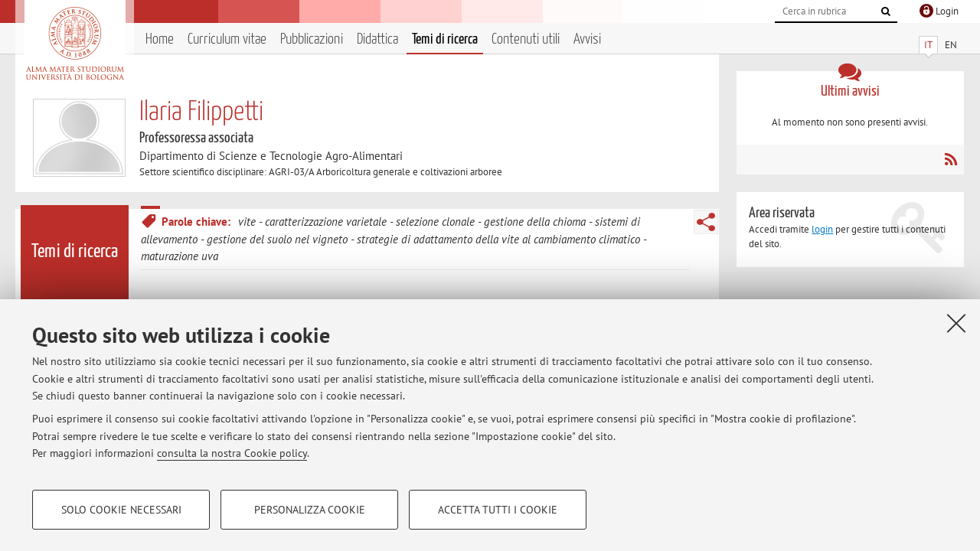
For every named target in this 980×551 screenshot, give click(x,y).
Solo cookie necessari (121, 510)
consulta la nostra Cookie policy (232, 453)
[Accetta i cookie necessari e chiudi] (956, 323)
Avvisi (587, 39)
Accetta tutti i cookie (498, 510)
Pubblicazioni (312, 39)
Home (160, 39)
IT (928, 45)
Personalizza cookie (310, 510)
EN (951, 45)
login (822, 229)
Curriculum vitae (227, 39)
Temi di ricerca (445, 39)
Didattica (377, 39)
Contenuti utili (526, 39)
